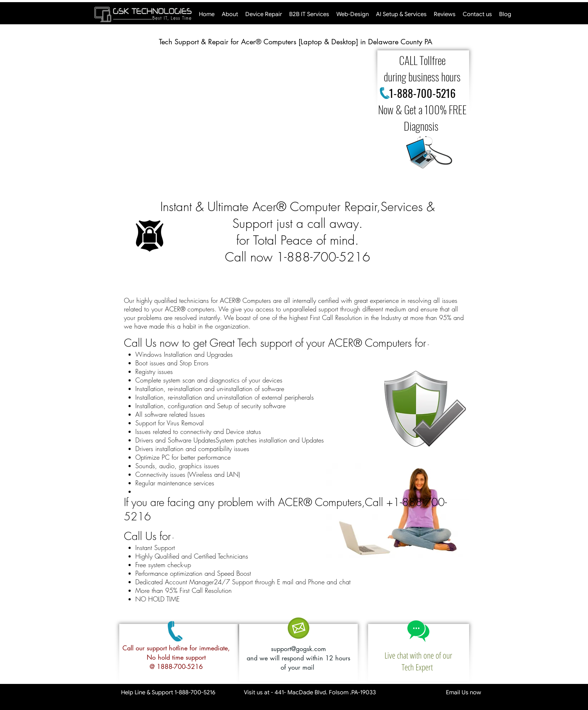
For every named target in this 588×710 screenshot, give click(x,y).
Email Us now (437, 692)
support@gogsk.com (298, 649)
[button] (243, 117)
